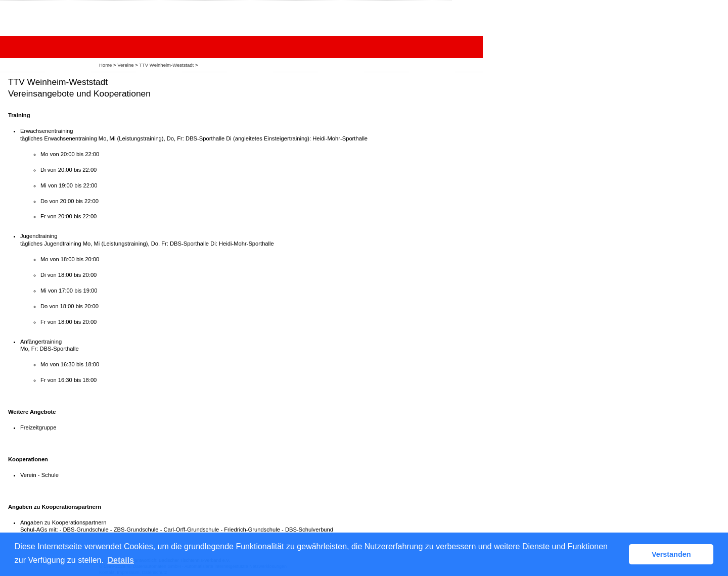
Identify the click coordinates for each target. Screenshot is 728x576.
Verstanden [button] (671, 554)
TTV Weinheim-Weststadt (166, 65)
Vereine (125, 65)
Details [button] (121, 560)
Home (105, 65)
